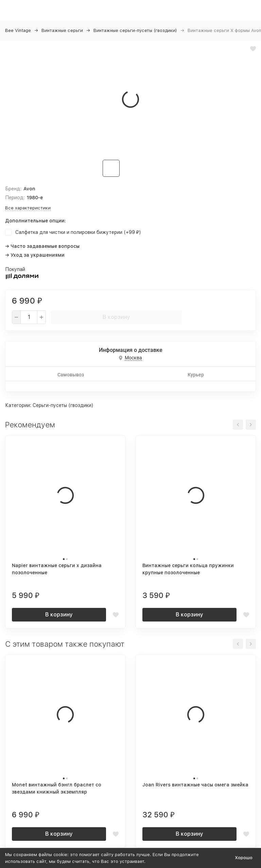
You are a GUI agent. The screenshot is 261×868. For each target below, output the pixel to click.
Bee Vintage (18, 30)
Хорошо (244, 858)
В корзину (116, 317)
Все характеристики (28, 208)
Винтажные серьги (62, 30)
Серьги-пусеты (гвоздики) (63, 405)
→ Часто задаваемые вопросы (42, 246)
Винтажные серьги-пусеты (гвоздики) (135, 30)
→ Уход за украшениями (35, 255)
